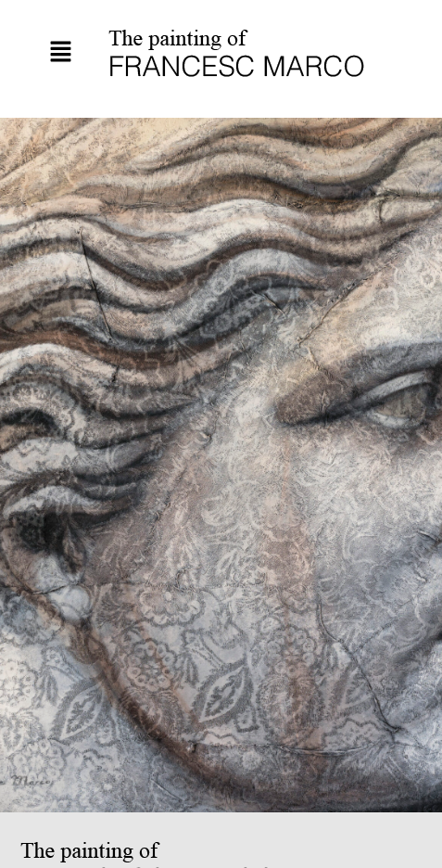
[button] (60, 53)
